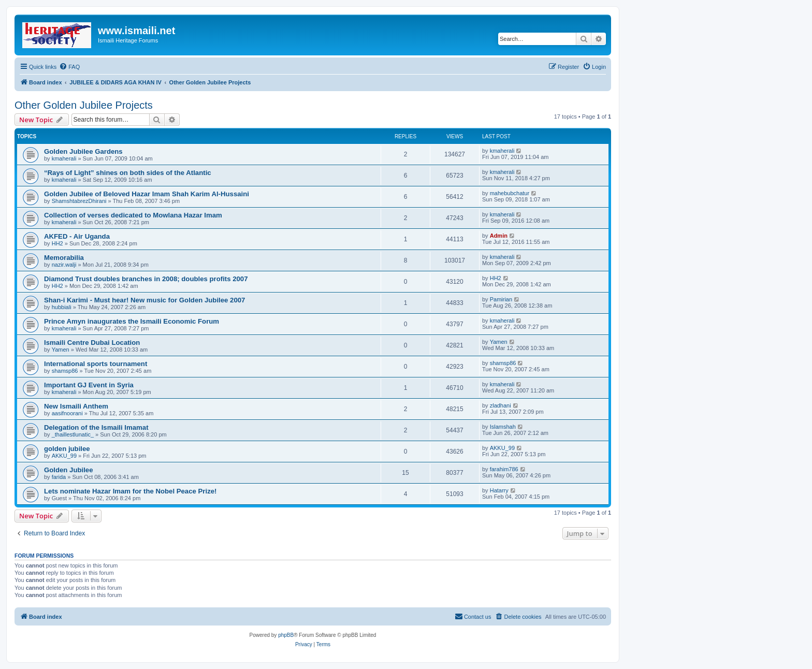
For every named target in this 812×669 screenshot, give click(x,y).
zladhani (501, 405)
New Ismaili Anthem (76, 406)
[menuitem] (69, 67)
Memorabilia (64, 258)
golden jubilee (67, 449)
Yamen (61, 350)
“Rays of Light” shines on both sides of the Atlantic (128, 173)
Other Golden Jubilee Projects (84, 105)
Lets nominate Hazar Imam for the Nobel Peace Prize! (130, 491)
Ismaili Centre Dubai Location (92, 343)
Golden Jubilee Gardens (83, 151)
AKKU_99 (64, 456)
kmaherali (64, 158)
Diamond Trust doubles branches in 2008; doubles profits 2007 (146, 279)
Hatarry (499, 490)
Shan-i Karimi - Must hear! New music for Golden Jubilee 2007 (144, 300)
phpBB (286, 635)
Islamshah (503, 427)
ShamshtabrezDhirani (79, 201)
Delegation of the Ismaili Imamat (96, 427)
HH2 (57, 243)
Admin (499, 236)
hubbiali (62, 307)
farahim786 (504, 469)
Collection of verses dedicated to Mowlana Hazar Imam (133, 215)
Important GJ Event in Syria (89, 385)
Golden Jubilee (69, 470)
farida (59, 477)
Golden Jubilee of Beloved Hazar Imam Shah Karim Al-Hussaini (147, 194)
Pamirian (501, 299)
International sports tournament (96, 364)
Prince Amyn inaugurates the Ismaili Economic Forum (132, 321)
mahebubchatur (510, 193)
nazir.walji (64, 265)
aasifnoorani (67, 413)
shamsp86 (65, 371)
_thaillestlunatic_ (73, 434)
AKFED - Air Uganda (77, 236)
